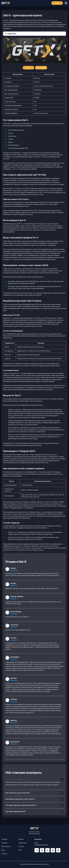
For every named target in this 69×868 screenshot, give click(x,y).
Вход (3, 850)
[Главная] (6, 3)
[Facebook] (42, 850)
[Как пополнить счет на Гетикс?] (34, 793)
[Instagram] (58, 850)
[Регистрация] (41, 68)
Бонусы (21, 839)
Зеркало (4, 843)
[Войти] (28, 68)
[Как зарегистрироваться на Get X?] (34, 779)
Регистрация (6, 846)
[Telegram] (37, 850)
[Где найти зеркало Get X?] (34, 811)
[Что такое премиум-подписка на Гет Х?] (34, 805)
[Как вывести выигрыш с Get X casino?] (34, 799)
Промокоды (23, 843)
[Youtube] (47, 850)
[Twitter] (53, 850)
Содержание (11, 34)
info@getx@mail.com (42, 845)
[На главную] (34, 828)
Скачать (4, 854)
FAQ (20, 850)
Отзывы (21, 846)
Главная (4, 839)
